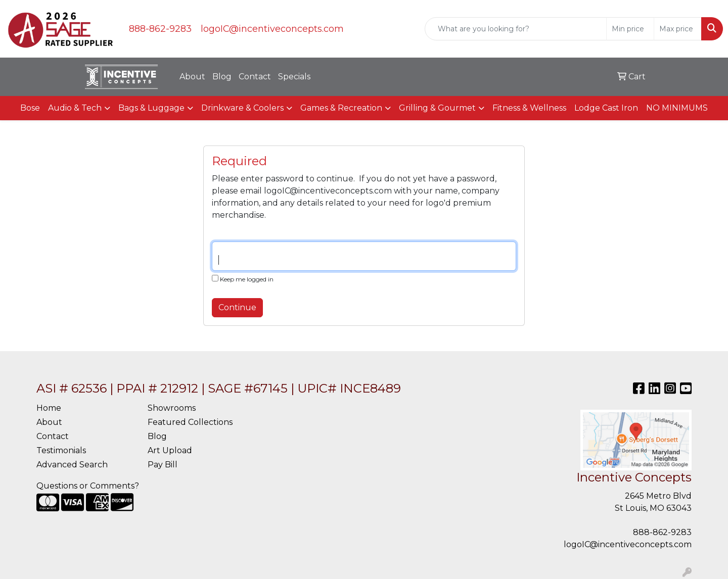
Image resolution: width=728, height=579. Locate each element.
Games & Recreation (341, 108)
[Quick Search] (516, 29)
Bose (30, 108)
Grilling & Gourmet (437, 108)
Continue (237, 307)
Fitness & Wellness (529, 108)
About (192, 77)
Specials (294, 77)
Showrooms (172, 408)
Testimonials (61, 450)
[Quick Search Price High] (678, 29)
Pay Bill (163, 465)
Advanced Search (72, 465)
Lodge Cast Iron (606, 108)
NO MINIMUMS (677, 108)
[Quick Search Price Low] (630, 29)
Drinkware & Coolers (242, 108)
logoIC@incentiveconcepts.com (272, 29)
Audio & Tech (75, 108)
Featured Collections (190, 422)
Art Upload (170, 450)
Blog (222, 77)
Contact (255, 77)
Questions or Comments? (88, 486)
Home (49, 408)
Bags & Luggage (151, 108)
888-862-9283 (160, 29)
